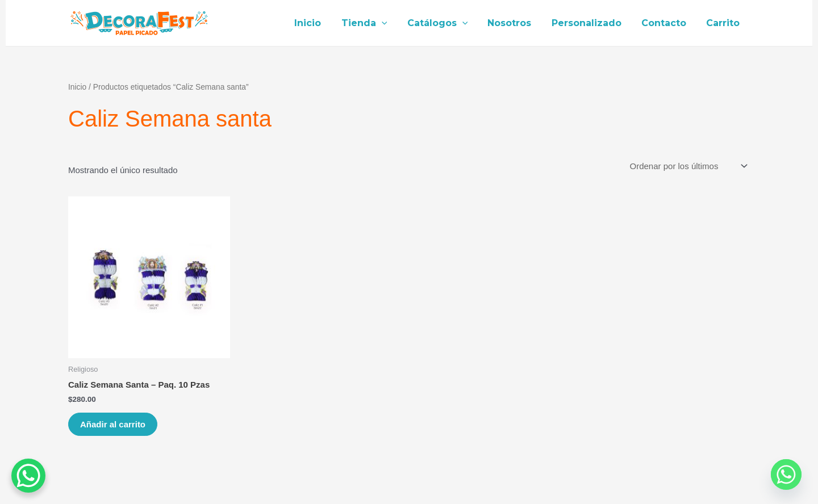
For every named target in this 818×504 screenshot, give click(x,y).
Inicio (320, 23)
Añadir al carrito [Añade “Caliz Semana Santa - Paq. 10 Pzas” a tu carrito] (113, 424)
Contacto (667, 23)
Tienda (375, 23)
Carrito (724, 23)
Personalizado (591, 23)
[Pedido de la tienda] (688, 166)
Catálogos (446, 23)
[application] (392, 23)
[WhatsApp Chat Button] (28, 476)
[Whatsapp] (786, 474)
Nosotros (516, 23)
